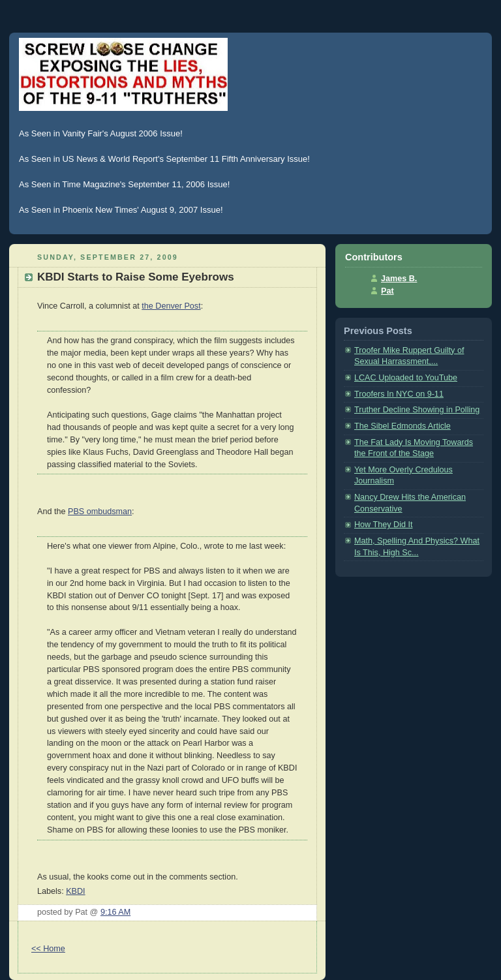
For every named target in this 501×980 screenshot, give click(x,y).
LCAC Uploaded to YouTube (406, 378)
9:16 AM (115, 912)
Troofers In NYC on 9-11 (399, 394)
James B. (399, 279)
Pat (387, 291)
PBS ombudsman (100, 512)
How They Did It (383, 525)
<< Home (48, 949)
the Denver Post (171, 306)
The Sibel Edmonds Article (402, 426)
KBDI (75, 891)
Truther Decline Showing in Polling (417, 410)
